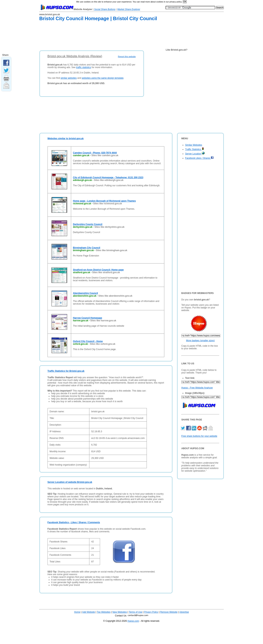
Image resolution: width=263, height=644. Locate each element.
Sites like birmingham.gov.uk (112, 250)
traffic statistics (83, 67)
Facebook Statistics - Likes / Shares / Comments (74, 522)
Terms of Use (135, 612)
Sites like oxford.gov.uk (103, 344)
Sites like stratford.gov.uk (106, 272)
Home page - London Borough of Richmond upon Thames (104, 201)
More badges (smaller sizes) (201, 341)
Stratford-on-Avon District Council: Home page (98, 270)
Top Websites (104, 612)
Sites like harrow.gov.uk (103, 321)
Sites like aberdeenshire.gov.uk (115, 296)
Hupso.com (133, 621)
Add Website (89, 612)
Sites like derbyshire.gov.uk (110, 227)
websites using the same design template (103, 78)
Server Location (195, 154)
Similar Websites (194, 145)
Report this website (127, 57)
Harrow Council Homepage (88, 318)
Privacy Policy (151, 612)
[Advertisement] (109, 37)
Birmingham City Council (87, 248)
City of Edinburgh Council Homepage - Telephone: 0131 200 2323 (108, 178)
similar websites (69, 78)
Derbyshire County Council (88, 224)
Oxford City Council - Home (88, 341)
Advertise (184, 612)
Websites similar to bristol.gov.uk (66, 139)
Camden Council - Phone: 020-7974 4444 (95, 153)
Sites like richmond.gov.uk (108, 204)
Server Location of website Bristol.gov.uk (70, 482)
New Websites (120, 612)
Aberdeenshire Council (85, 293)
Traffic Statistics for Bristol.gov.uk (66, 371)
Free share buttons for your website (199, 436)
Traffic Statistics (195, 149)
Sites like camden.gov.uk (105, 155)
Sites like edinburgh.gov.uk (109, 180)
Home (77, 612)
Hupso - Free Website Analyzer (197, 388)
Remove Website (169, 612)
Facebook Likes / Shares (199, 158)
